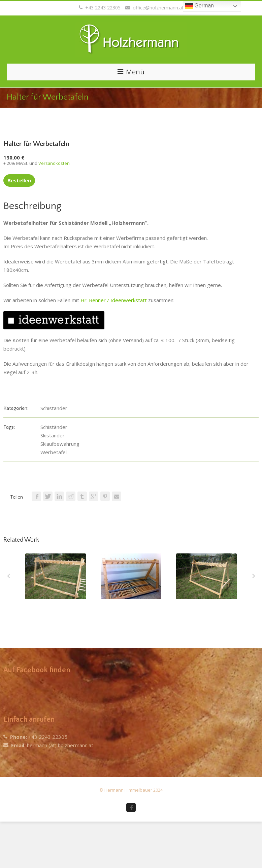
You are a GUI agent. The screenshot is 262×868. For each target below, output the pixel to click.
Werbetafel (54, 452)
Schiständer (54, 408)
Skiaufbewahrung (60, 444)
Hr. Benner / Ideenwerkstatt (114, 300)
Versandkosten (54, 163)
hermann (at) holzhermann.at (60, 745)
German (199, 6)
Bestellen (19, 180)
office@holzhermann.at (154, 8)
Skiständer (53, 435)
